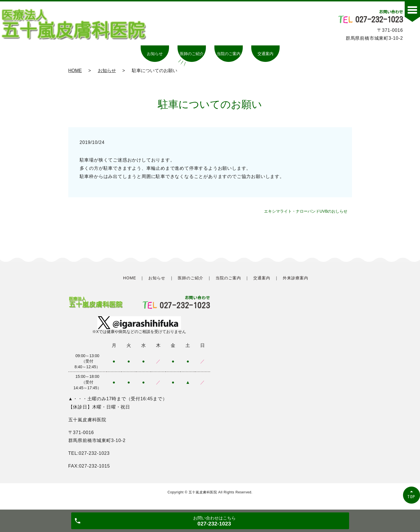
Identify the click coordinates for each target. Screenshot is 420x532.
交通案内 (265, 54)
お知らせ (155, 54)
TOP (411, 497)
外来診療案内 (296, 278)
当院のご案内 (229, 54)
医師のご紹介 (192, 54)
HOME (75, 71)
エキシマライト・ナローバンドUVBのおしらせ (306, 211)
